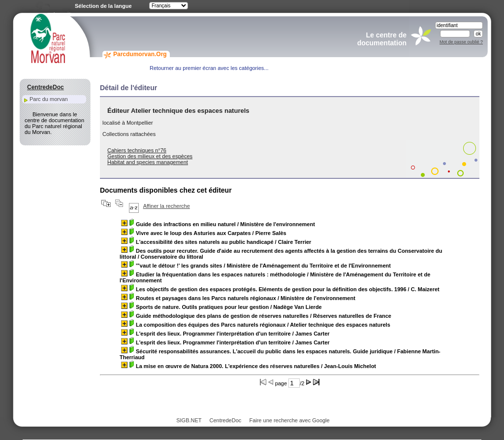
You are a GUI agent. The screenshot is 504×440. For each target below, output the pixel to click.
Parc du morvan (49, 99)
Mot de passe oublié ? (461, 42)
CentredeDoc (225, 420)
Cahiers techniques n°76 (137, 150)
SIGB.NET (189, 420)
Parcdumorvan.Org (140, 54)
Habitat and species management (148, 162)
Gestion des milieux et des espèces (150, 156)
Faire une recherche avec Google (289, 420)
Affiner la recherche (167, 206)
